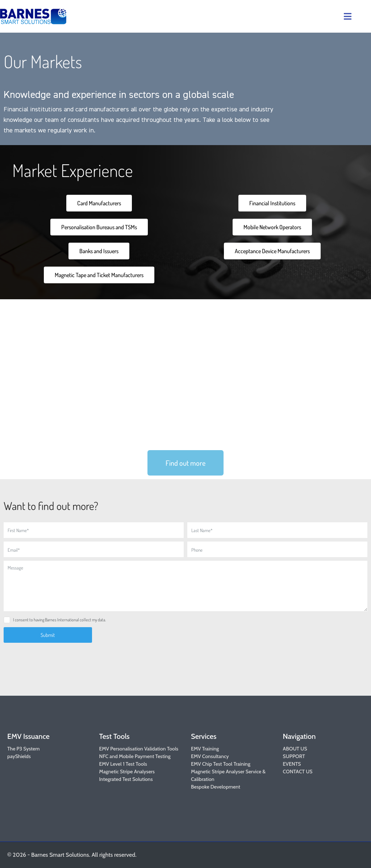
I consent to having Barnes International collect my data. (59, 620)
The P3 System (23, 749)
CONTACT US (298, 772)
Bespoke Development (216, 787)
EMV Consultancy (210, 756)
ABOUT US (295, 749)
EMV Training (205, 749)
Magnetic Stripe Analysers (127, 772)
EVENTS (292, 764)
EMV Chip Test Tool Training (221, 764)
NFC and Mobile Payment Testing (135, 756)
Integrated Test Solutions (126, 779)
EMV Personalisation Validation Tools (139, 749)
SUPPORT (294, 756)
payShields (19, 756)
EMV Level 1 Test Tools (123, 764)
